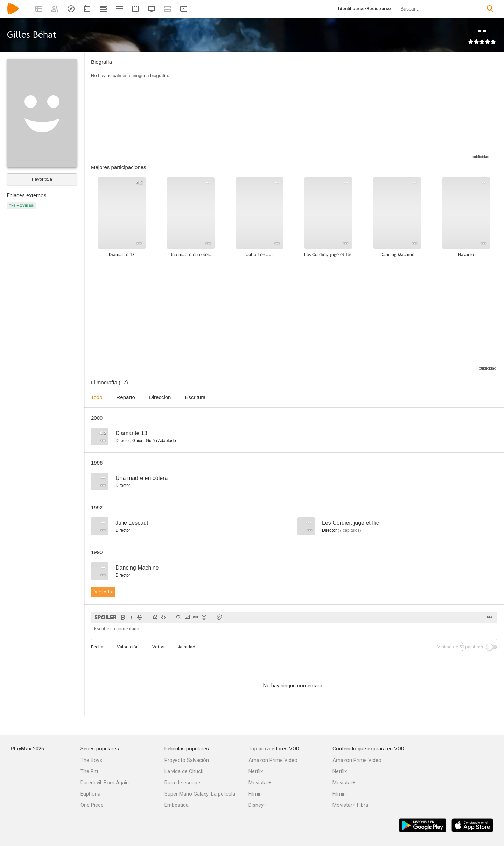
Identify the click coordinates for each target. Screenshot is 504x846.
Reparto (126, 397)
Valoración (128, 647)
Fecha (97, 647)
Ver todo (103, 592)
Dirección (160, 397)
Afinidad (187, 647)
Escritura (195, 397)
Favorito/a (42, 179)
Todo (97, 397)
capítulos (349, 530)
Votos (158, 647)
